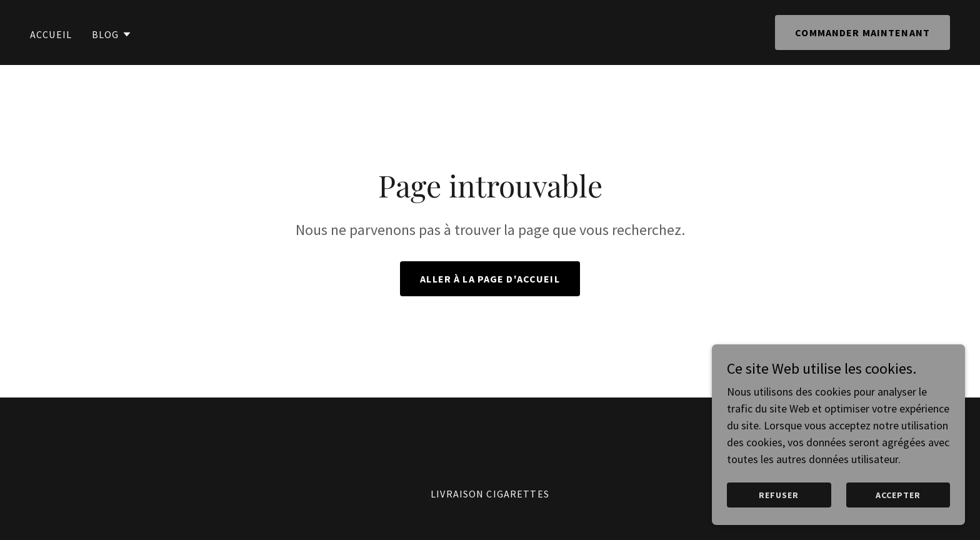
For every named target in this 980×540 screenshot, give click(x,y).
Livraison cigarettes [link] (490, 494)
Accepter (899, 495)
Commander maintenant (862, 32)
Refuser (781, 495)
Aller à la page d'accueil (490, 279)
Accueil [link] (51, 34)
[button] (112, 34)
